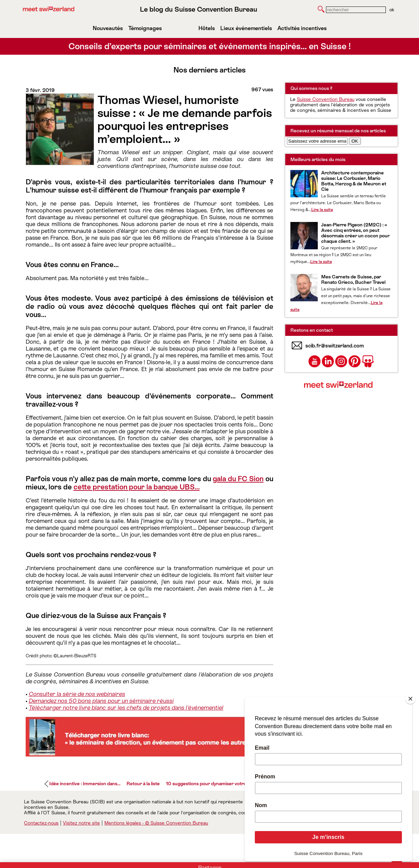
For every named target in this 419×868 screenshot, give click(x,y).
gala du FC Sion (238, 479)
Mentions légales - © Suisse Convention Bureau (156, 823)
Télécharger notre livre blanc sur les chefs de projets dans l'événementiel (126, 708)
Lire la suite (322, 210)
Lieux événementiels (246, 28)
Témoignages (145, 28)
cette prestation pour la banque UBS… (137, 487)
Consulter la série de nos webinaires (77, 694)
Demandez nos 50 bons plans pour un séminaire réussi (101, 701)
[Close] (410, 699)
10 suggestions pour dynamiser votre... (208, 784)
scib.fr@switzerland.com (335, 346)
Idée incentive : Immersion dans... (85, 784)
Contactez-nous (41, 823)
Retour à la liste (143, 784)
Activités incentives (302, 28)
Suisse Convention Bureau (326, 99)
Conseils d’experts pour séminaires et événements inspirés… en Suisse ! (210, 46)
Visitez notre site (81, 823)
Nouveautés (108, 28)
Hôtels (207, 28)
